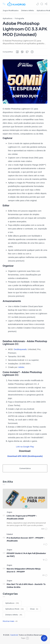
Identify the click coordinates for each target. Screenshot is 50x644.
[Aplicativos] (12, 603)
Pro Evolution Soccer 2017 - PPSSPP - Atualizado (26, 539)
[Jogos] (9, 512)
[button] (37, 4)
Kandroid (14, 635)
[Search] (42, 4)
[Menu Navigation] (4, 4)
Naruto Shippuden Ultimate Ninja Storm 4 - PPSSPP (24, 570)
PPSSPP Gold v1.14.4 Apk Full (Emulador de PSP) (26, 555)
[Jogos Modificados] (11, 11)
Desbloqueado (20, 349)
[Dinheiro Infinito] (28, 11)
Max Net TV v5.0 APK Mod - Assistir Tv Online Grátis (26, 586)
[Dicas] (34, 609)
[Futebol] (10, 534)
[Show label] (10, 621)
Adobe (21, 367)
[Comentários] (44, 529)
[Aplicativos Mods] (15, 609)
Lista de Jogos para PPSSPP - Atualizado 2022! (22, 517)
